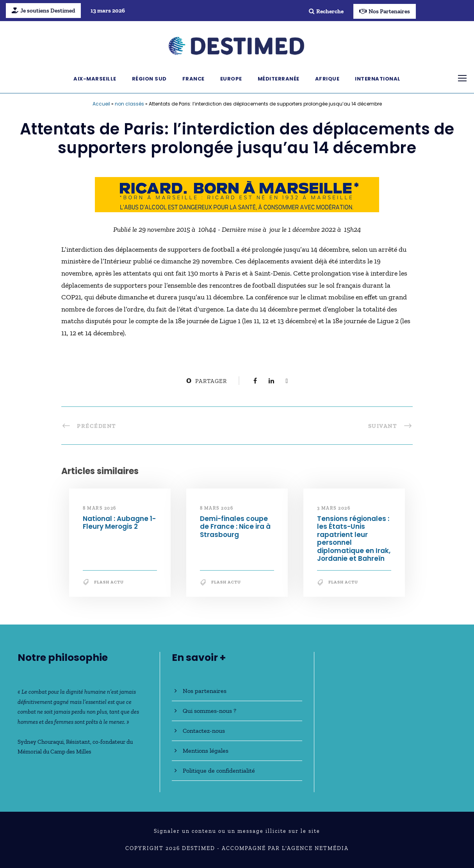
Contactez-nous (204, 731)
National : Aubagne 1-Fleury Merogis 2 (119, 523)
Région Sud (149, 79)
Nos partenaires (205, 691)
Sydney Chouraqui (41, 742)
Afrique (327, 79)
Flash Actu (109, 582)
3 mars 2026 (334, 508)
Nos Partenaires (385, 11)
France (193, 79)
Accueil (101, 104)
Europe (231, 79)
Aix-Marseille (95, 79)
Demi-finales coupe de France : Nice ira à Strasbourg (235, 527)
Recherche (326, 11)
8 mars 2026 (100, 508)
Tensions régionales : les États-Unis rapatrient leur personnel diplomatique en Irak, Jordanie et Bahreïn (354, 539)
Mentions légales (206, 751)
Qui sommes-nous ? (209, 711)
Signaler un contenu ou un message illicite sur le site (237, 831)
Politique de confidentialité (219, 770)
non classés (129, 104)
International (378, 79)
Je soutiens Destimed (43, 11)
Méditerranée (279, 79)
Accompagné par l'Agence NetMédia (285, 848)
